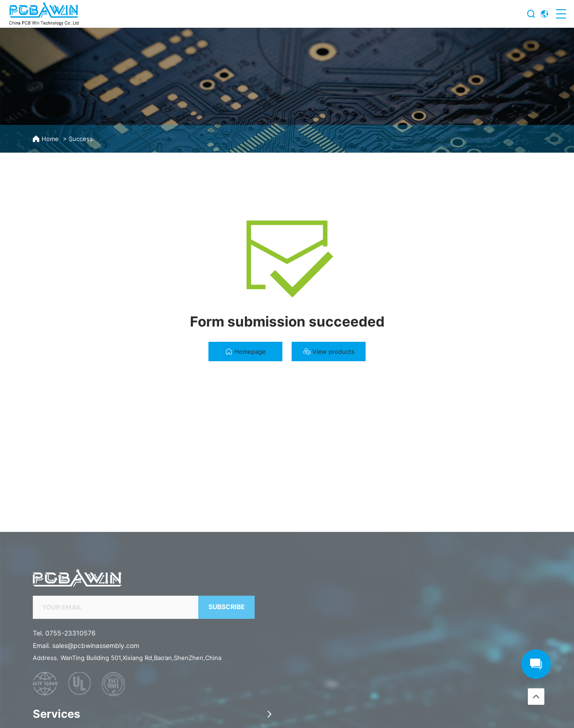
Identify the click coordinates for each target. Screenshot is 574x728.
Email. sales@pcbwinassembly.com (86, 715)
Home (50, 139)
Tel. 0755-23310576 (64, 702)
